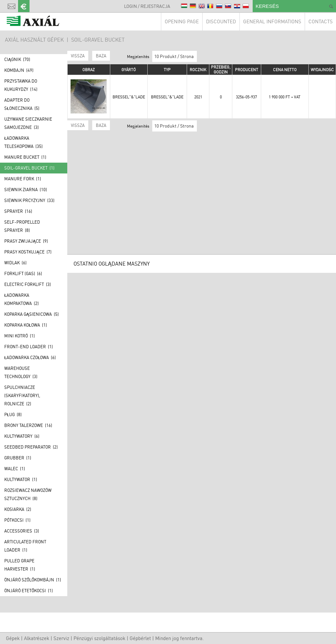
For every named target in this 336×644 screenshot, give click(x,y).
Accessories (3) (22, 531)
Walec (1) (15, 469)
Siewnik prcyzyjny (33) (29, 200)
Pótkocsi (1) (17, 520)
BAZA (101, 56)
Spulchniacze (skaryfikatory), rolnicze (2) (22, 395)
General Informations (272, 21)
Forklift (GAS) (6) (23, 273)
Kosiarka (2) (18, 509)
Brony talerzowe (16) (28, 425)
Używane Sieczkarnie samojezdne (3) (28, 123)
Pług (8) (13, 414)
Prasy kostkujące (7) (28, 252)
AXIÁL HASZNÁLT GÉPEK (34, 40)
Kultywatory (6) (22, 436)
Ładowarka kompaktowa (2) (21, 299)
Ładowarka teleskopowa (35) (23, 142)
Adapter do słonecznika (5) (22, 104)
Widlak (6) (15, 263)
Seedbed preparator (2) (31, 447)
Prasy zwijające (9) (26, 241)
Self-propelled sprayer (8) (22, 226)
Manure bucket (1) (25, 157)
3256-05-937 (246, 97)
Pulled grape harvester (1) (20, 565)
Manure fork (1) (23, 179)
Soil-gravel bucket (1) (29, 168)
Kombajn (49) (19, 70)
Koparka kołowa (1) (26, 325)
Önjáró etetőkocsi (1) (29, 591)
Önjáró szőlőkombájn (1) (33, 580)
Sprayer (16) (18, 211)
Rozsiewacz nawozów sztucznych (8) (28, 494)
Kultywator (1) (21, 479)
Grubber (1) (18, 458)
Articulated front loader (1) (25, 546)
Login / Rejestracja (147, 6)
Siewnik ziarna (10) (26, 190)
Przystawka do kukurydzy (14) (21, 85)
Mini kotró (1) (20, 336)
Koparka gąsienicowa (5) (31, 314)
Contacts (321, 21)
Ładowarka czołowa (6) (30, 357)
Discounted (221, 21)
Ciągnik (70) (17, 59)
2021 (198, 97)
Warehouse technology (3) (21, 372)
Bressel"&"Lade (129, 97)
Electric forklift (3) (28, 284)
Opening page (182, 21)
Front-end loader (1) (29, 347)
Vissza (78, 56)
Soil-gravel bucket (98, 40)
